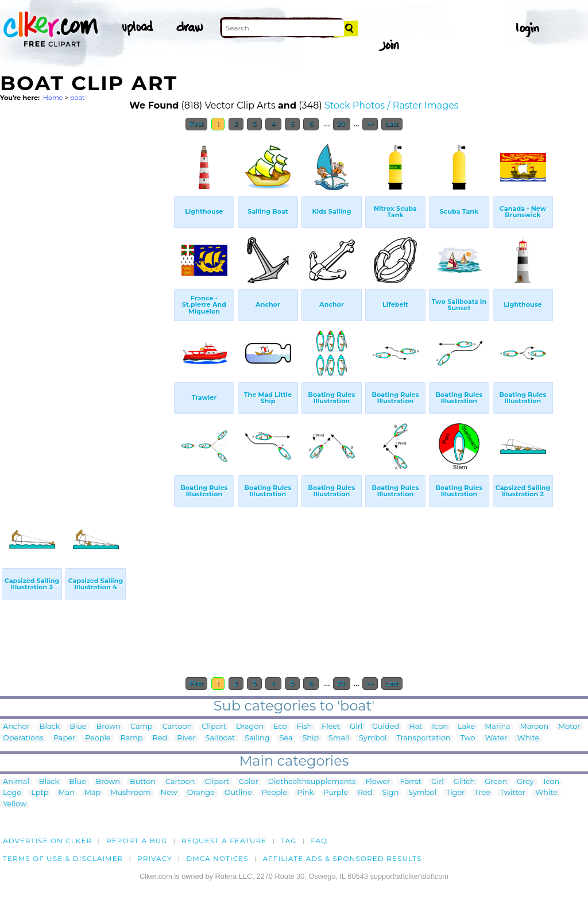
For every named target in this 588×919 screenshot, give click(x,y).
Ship (310, 738)
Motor (569, 727)
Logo (12, 793)
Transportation (424, 738)
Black (50, 727)
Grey (525, 782)
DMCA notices (217, 858)
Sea (286, 738)
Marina (497, 727)
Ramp (132, 738)
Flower (378, 782)
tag (289, 841)
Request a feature (224, 841)
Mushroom (130, 793)
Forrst (410, 782)
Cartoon (177, 727)
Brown (109, 727)
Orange (201, 793)
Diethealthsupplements (312, 782)
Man (66, 793)
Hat (415, 727)
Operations (23, 738)
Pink (305, 793)
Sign (391, 793)
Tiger (455, 793)
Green (496, 782)
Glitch (464, 782)
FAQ (319, 841)
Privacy (155, 858)
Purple (336, 793)
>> (370, 124)
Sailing (257, 738)
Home (53, 98)
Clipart (214, 727)
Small (339, 738)
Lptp (40, 793)
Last (392, 124)
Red (160, 738)
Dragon (250, 727)
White (528, 738)
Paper (64, 738)
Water (496, 738)
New (169, 793)
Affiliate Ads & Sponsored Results (342, 858)
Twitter (513, 793)
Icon (440, 727)
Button (143, 782)
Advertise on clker (47, 841)
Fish (304, 727)
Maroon (534, 727)
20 (342, 124)
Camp (142, 727)
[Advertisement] (86, 309)
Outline (238, 793)
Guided (386, 727)
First (197, 124)
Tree (482, 793)
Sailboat (220, 738)
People (98, 738)
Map (92, 793)
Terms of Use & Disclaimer (63, 858)
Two (468, 738)
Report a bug (137, 841)
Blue (78, 727)
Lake (466, 727)
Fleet (331, 727)
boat (78, 98)
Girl (356, 727)
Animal (16, 782)
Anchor (16, 727)
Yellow (15, 804)
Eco (280, 727)
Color (248, 782)
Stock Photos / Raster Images (392, 105)
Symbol (373, 738)
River (186, 738)
